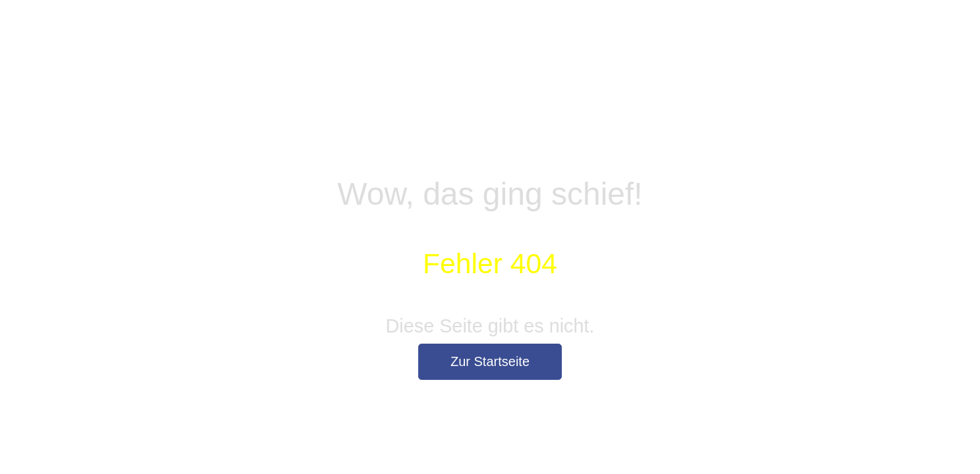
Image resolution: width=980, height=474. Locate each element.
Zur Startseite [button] (490, 361)
